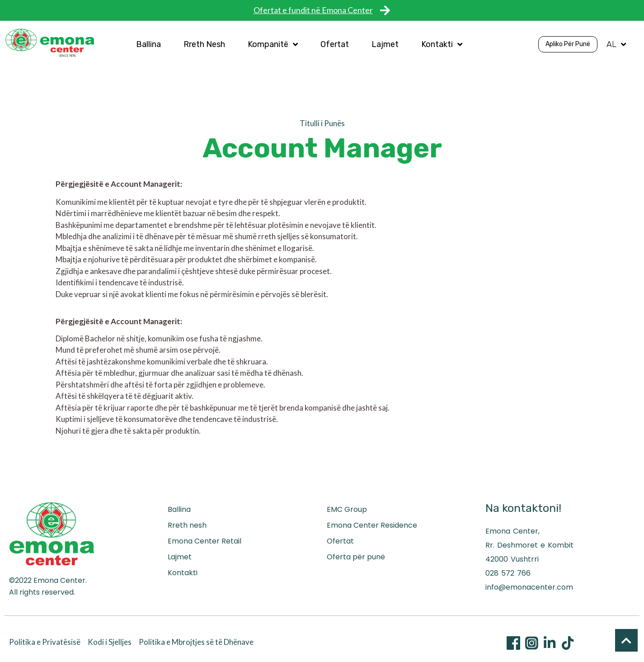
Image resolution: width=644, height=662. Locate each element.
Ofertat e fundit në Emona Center (313, 10)
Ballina (148, 44)
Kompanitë (273, 44)
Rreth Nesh (204, 44)
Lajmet (385, 44)
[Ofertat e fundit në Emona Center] (385, 10)
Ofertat (335, 44)
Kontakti (442, 44)
